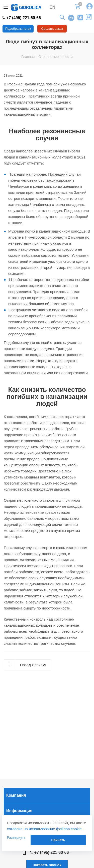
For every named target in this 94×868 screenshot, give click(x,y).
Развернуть (16, 838)
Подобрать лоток (18, 29)
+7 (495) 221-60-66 (22, 18)
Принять (58, 840)
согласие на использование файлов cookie (44, 829)
